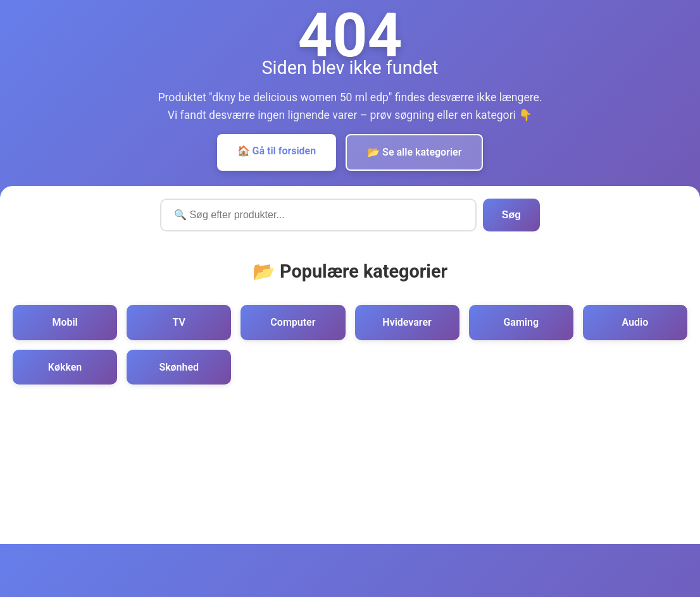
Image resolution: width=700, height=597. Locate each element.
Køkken (65, 367)
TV (179, 322)
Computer (293, 322)
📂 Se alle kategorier (414, 152)
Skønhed (179, 367)
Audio (635, 322)
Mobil (65, 322)
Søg (511, 215)
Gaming (521, 322)
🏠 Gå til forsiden (277, 151)
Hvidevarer (407, 322)
